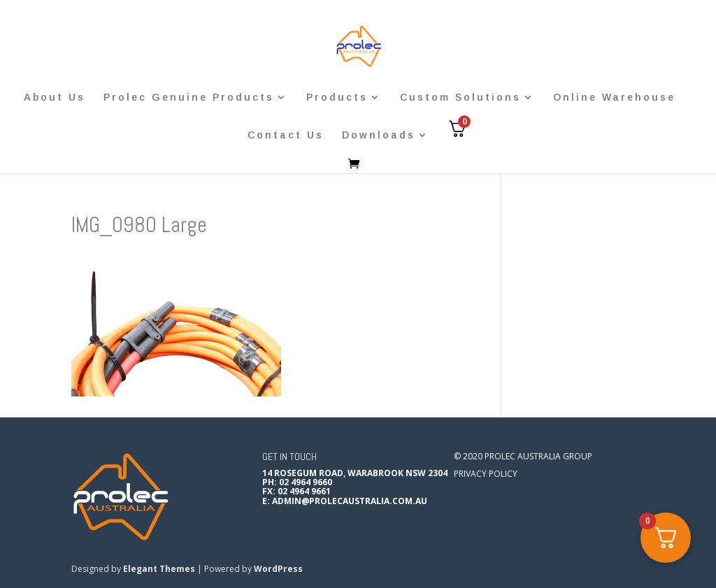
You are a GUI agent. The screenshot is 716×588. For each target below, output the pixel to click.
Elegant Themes (159, 569)
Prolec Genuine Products (189, 98)
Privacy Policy (486, 474)
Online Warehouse (614, 98)
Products (337, 98)
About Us (55, 98)
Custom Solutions (460, 98)
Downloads (379, 135)
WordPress (278, 569)
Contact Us (286, 135)
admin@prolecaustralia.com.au (350, 501)
